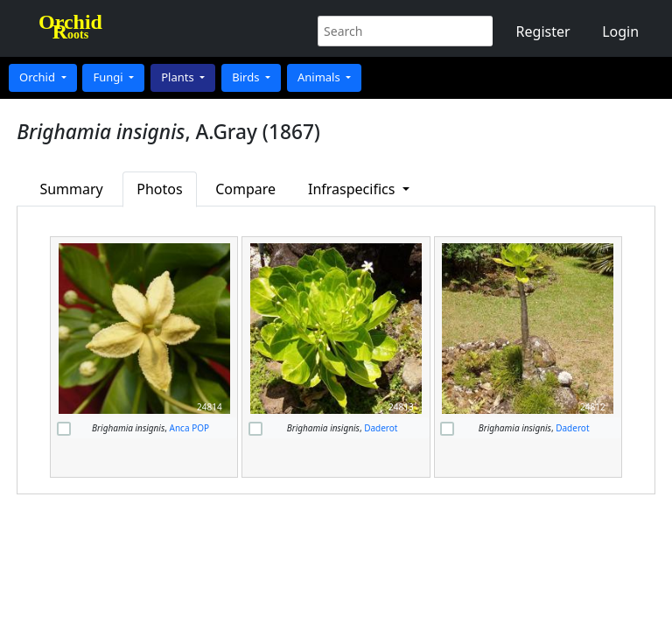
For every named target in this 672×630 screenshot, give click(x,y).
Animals (320, 77)
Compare (245, 189)
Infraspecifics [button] (353, 189)
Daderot (381, 428)
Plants (179, 77)
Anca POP (190, 428)
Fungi (109, 77)
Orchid (38, 77)
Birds (247, 77)
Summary (71, 189)
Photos (159, 189)
